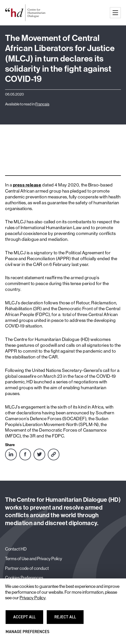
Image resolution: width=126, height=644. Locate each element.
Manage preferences (27, 634)
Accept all (27, 619)
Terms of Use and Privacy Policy (34, 559)
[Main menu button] (115, 13)
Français (42, 104)
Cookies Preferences (24, 578)
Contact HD (16, 549)
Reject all (68, 619)
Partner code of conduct (27, 568)
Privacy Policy (33, 598)
